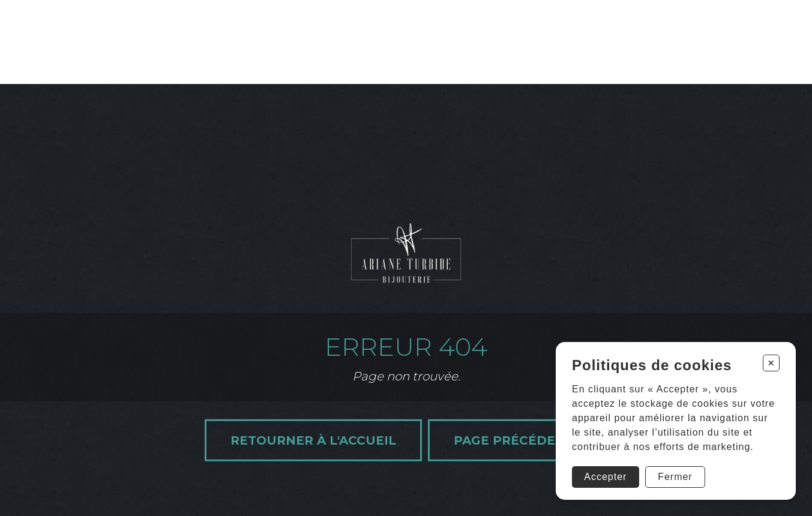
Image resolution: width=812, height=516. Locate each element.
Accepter (605, 477)
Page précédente (518, 440)
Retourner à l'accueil (313, 440)
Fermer (675, 477)
